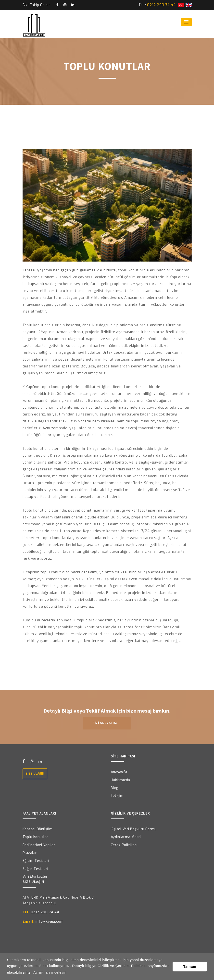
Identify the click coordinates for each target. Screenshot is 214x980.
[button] (186, 22)
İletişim (117, 796)
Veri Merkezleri (36, 877)
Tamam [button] (190, 967)
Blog (115, 788)
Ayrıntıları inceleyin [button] (50, 972)
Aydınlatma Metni (126, 837)
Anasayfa (119, 772)
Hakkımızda (120, 780)
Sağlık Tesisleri (35, 869)
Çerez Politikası (124, 845)
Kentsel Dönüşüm (38, 829)
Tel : (157, 5)
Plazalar (30, 853)
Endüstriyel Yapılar (39, 845)
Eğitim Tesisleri (36, 861)
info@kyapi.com (43, 922)
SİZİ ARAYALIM (107, 723)
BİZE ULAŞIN (35, 774)
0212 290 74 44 (41, 912)
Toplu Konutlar (35, 837)
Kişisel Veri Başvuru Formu (134, 829)
